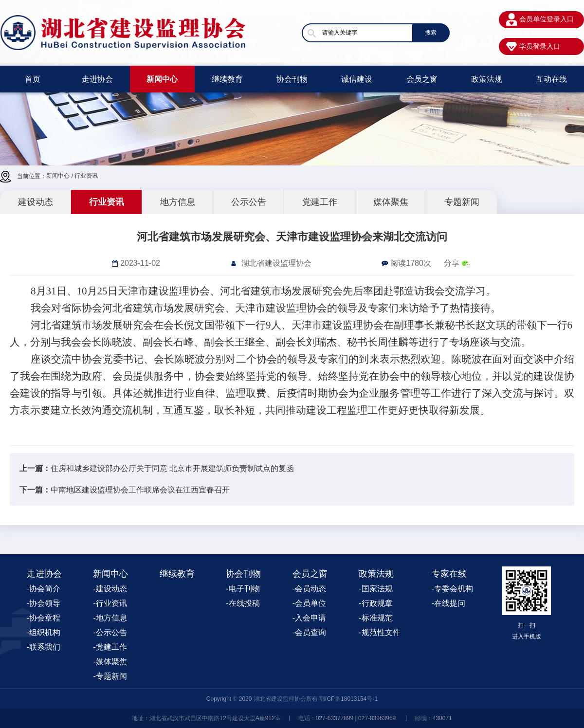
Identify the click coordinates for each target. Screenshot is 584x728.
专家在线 (449, 574)
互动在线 (551, 79)
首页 (33, 79)
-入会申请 (309, 618)
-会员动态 (309, 589)
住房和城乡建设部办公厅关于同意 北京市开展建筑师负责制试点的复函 (172, 468)
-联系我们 (44, 647)
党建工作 (320, 202)
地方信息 (178, 202)
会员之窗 (422, 79)
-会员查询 (309, 632)
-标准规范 (375, 618)
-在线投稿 (243, 603)
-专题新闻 (110, 676)
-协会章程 (44, 618)
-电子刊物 (243, 589)
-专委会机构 (452, 589)
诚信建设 (357, 79)
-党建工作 (110, 647)
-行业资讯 (110, 603)
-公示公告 (110, 632)
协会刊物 (292, 79)
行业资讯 (86, 176)
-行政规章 (375, 603)
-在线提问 (448, 603)
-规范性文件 (379, 632)
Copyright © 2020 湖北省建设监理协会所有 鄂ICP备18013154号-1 (292, 699)
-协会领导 (44, 603)
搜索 (431, 33)
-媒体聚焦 (110, 662)
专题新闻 (462, 202)
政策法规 (487, 79)
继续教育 (227, 79)
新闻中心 (162, 79)
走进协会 (97, 79)
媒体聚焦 (391, 202)
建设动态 (36, 202)
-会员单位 (309, 603)
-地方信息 (110, 618)
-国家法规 (375, 589)
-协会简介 (44, 589)
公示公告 (249, 202)
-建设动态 (110, 589)
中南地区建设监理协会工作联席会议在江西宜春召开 (140, 490)
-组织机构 (44, 632)
